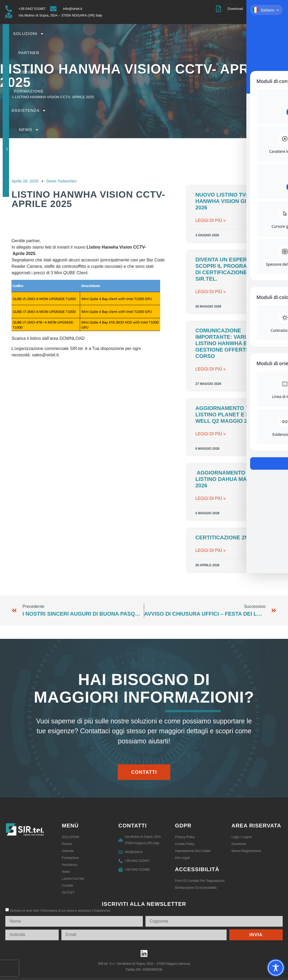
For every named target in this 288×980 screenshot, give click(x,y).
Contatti (214, 53)
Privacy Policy (185, 837)
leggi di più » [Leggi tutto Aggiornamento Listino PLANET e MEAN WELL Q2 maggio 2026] (211, 434)
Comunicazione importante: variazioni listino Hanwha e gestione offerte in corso (230, 343)
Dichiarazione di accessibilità (196, 888)
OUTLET (241, 53)
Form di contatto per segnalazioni (200, 881)
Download (238, 844)
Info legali (182, 858)
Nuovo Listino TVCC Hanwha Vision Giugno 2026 (229, 201)
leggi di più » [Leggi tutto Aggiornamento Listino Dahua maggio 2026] (211, 498)
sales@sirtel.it (45, 355)
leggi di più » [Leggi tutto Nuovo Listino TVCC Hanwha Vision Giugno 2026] (211, 220)
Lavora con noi (173, 53)
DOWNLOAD (72, 338)
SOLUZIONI (116, 34)
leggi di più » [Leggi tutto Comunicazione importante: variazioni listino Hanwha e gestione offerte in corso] (211, 369)
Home (5, 97)
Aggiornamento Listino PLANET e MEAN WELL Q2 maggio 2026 (228, 415)
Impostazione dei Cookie (193, 851)
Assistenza (254, 34)
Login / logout (242, 837)
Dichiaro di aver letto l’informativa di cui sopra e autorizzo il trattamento (60, 911)
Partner (149, 33)
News (133, 53)
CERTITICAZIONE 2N (222, 537)
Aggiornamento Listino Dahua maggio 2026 (228, 479)
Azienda (180, 34)
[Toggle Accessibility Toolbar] (276, 968)
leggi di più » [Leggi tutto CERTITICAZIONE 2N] (211, 550)
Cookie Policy (185, 844)
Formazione (215, 33)
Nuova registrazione (246, 851)
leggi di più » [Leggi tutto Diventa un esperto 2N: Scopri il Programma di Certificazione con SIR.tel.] (211, 292)
